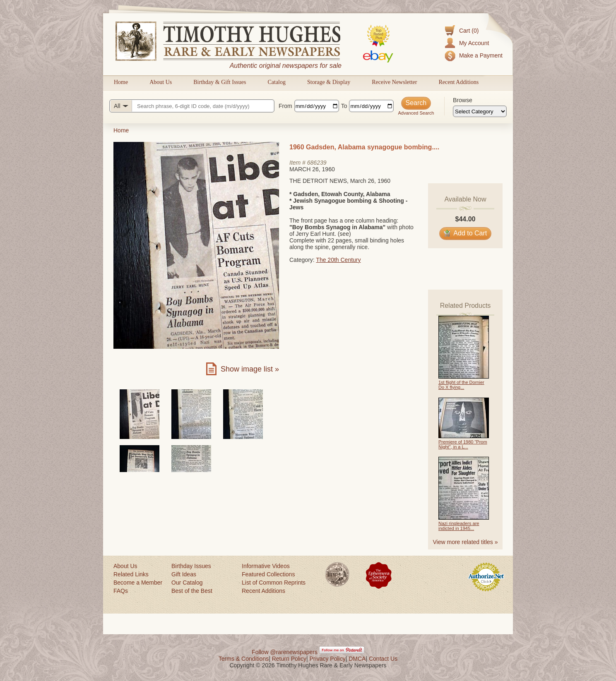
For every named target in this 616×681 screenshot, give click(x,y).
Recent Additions (458, 82)
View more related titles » (466, 542)
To (344, 106)
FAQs (121, 591)
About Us (161, 82)
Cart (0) (469, 31)
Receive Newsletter (394, 82)
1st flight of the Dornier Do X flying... (461, 385)
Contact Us (383, 659)
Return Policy (289, 659)
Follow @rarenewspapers (285, 652)
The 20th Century (338, 260)
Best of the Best (192, 591)
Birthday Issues (191, 566)
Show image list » (250, 369)
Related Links (131, 574)
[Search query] (192, 106)
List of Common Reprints (274, 583)
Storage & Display (329, 82)
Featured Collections (268, 574)
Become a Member (138, 583)
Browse (463, 100)
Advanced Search (416, 113)
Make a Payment (481, 55)
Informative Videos (266, 566)
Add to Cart (466, 233)
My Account (474, 43)
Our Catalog (187, 583)
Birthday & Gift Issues (220, 82)
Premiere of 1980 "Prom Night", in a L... (463, 444)
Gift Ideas (184, 574)
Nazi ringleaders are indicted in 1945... (459, 526)
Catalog (277, 82)
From (285, 106)
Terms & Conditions (244, 659)
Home (121, 82)
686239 (317, 163)
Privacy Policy (328, 659)
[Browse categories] (480, 111)
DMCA (357, 659)
